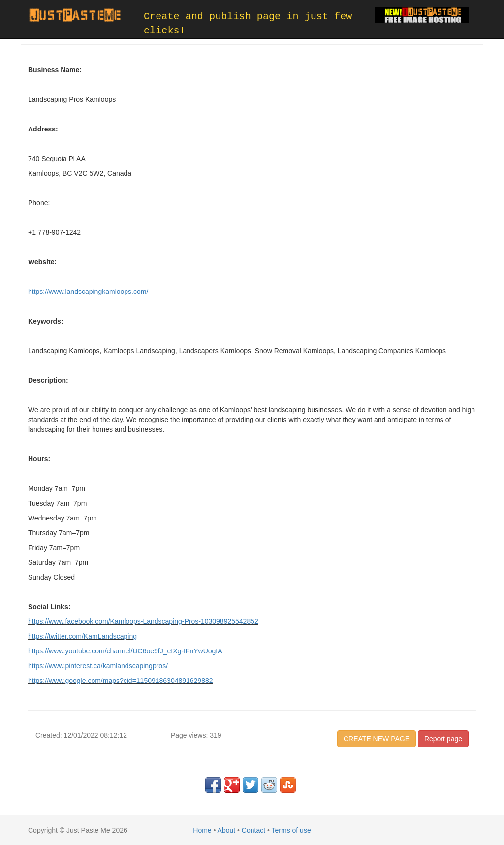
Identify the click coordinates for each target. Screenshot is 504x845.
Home (202, 830)
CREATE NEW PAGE (377, 739)
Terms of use (291, 830)
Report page (443, 739)
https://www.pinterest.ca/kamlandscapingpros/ (98, 666)
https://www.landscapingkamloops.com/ (88, 292)
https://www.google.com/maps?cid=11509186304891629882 (121, 681)
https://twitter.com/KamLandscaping (82, 636)
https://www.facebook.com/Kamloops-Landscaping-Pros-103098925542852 (143, 621)
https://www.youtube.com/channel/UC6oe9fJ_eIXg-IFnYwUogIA (125, 651)
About (227, 830)
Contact (253, 830)
